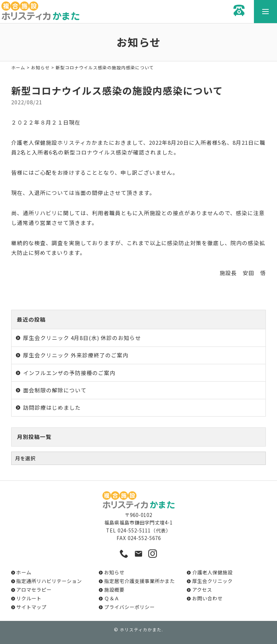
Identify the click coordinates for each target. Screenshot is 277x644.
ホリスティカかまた (141, 629)
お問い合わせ (207, 598)
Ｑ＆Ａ (112, 598)
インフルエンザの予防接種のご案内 (69, 373)
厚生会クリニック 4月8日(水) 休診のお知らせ (82, 338)
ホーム (18, 67)
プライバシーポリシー (129, 607)
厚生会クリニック (212, 581)
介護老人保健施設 (212, 572)
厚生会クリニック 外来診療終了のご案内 (76, 355)
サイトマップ (31, 607)
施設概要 (114, 590)
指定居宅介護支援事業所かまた (140, 581)
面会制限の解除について (55, 390)
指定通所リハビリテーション (49, 581)
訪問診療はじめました (52, 407)
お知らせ (40, 67)
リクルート (29, 598)
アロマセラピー (34, 590)
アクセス (202, 590)
